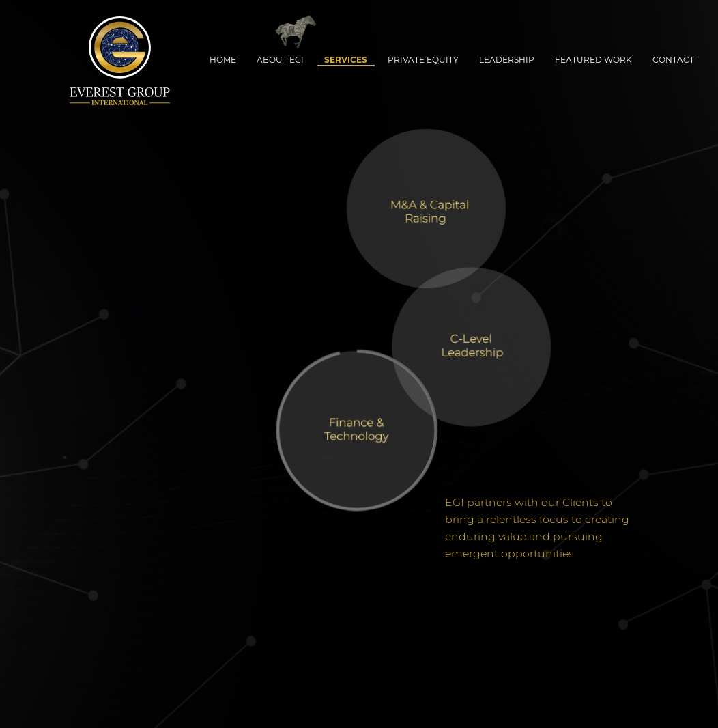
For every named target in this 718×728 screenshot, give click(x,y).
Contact (673, 60)
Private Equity (423, 60)
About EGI (280, 60)
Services (346, 60)
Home (223, 60)
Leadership (507, 60)
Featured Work (593, 60)
